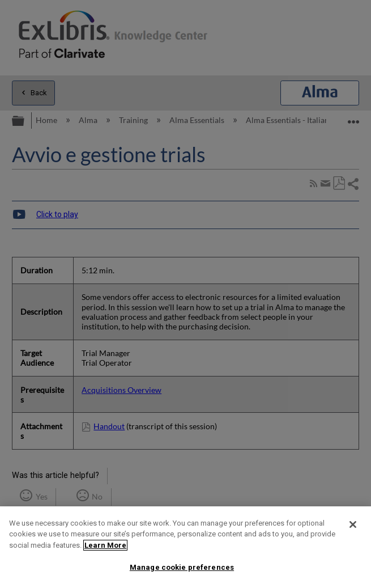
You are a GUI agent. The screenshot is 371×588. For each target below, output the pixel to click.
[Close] (353, 524)
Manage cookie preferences (182, 567)
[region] (185, 547)
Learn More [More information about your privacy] (105, 545)
